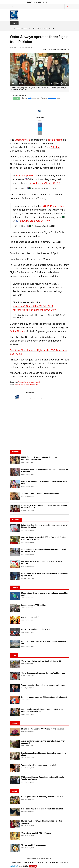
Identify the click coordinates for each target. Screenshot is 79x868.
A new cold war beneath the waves (36, 629)
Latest (14, 791)
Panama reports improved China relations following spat (44, 697)
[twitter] (47, 2)
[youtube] (50, 2)
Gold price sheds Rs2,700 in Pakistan (36, 833)
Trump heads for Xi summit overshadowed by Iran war (43, 685)
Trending (16, 452)
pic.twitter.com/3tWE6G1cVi (42, 310)
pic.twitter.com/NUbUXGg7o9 (45, 183)
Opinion (15, 587)
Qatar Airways (22, 140)
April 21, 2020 (50, 226)
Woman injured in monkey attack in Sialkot (39, 765)
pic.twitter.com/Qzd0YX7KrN (35, 221)
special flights (55, 140)
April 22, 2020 (50, 188)
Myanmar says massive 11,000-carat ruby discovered (43, 729)
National (66, 50)
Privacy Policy (16, 863)
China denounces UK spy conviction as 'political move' (43, 673)
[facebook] (43, 2)
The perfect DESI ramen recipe (34, 845)
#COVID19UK (46, 306)
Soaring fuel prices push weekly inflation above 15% (42, 797)
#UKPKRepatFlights (26, 176)
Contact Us (64, 863)
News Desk (39, 118)
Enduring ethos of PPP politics (33, 605)
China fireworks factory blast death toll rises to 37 (41, 661)
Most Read (16, 520)
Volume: (44, 98)
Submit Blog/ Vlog (52, 863)
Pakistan (58, 50)
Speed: (24, 98)
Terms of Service (29, 863)
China (14, 655)
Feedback (40, 863)
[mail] (40, 133)
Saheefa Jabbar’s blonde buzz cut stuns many (40, 494)
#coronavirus (20, 310)
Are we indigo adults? (30, 617)
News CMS (23, 866)
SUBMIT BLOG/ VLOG (34, 2)
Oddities (15, 723)
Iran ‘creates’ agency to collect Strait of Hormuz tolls (33, 28)
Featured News (49, 50)
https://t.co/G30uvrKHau (26, 306)
